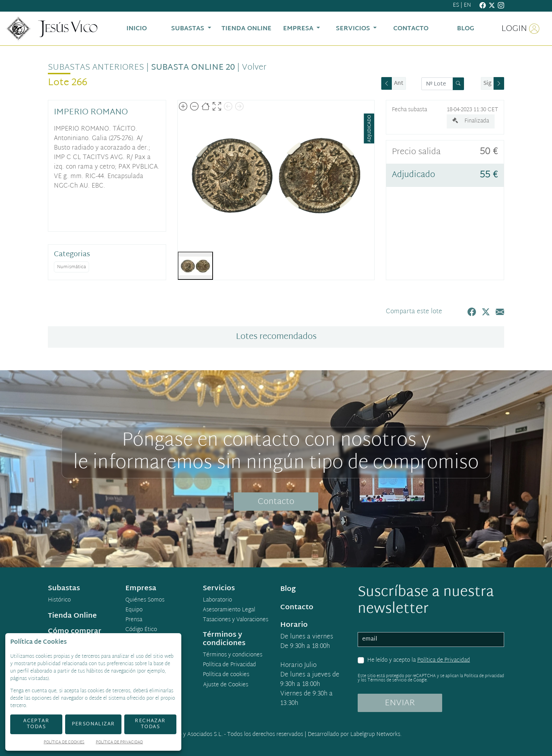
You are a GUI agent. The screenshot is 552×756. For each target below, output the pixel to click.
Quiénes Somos (145, 600)
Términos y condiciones (233, 655)
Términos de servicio (387, 680)
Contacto (276, 502)
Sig (487, 84)
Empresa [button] (299, 29)
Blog (288, 589)
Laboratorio (217, 600)
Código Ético (141, 630)
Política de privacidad (484, 676)
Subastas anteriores (96, 68)
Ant (399, 84)
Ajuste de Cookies (226, 685)
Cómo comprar (75, 631)
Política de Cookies (64, 743)
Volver (254, 68)
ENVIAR (400, 703)
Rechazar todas (150, 724)
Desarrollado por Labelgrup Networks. (355, 735)
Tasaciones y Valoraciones (236, 620)
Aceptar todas (36, 724)
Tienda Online (72, 616)
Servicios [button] (354, 29)
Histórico (59, 600)
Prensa (134, 620)
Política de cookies (226, 675)
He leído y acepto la (419, 661)
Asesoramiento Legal (229, 610)
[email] (431, 640)
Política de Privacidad (444, 660)
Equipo (134, 610)
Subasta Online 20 (193, 68)
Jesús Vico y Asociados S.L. (190, 735)
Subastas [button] (189, 29)
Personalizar (93, 724)
